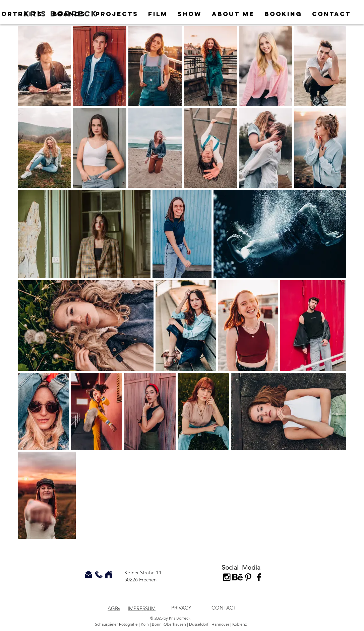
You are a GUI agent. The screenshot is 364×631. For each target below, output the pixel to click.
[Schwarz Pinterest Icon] (248, 577)
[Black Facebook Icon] (259, 577)
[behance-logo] (237, 577)
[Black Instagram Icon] (227, 577)
